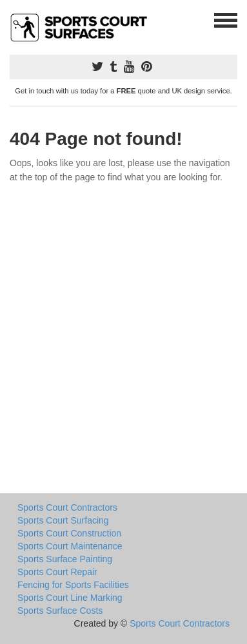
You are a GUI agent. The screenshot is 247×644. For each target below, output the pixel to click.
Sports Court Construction (69, 533)
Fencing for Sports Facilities (73, 585)
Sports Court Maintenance (70, 546)
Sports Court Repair (57, 572)
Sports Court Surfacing (63, 520)
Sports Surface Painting (65, 559)
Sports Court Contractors (67, 507)
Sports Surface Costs (60, 611)
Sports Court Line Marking (70, 598)
